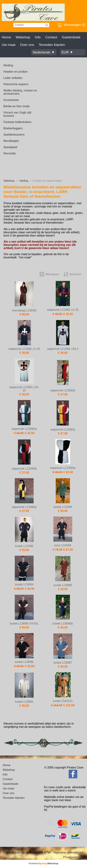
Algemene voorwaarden (68, 852)
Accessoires (11, 100)
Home (6, 37)
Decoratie (10, 153)
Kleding (8, 65)
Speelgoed (10, 147)
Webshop (23, 37)
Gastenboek (71, 37)
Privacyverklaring (74, 857)
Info (38, 37)
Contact (51, 37)
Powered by (44, 863)
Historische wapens (16, 84)
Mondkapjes (11, 141)
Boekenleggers (13, 128)
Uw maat (9, 45)
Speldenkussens (14, 135)
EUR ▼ (67, 52)
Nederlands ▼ (44, 52)
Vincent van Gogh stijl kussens (17, 114)
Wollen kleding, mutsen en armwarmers (20, 92)
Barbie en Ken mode (17, 106)
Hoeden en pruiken (16, 72)
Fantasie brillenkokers (17, 122)
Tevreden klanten (52, 45)
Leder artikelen (13, 78)
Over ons (27, 45)
